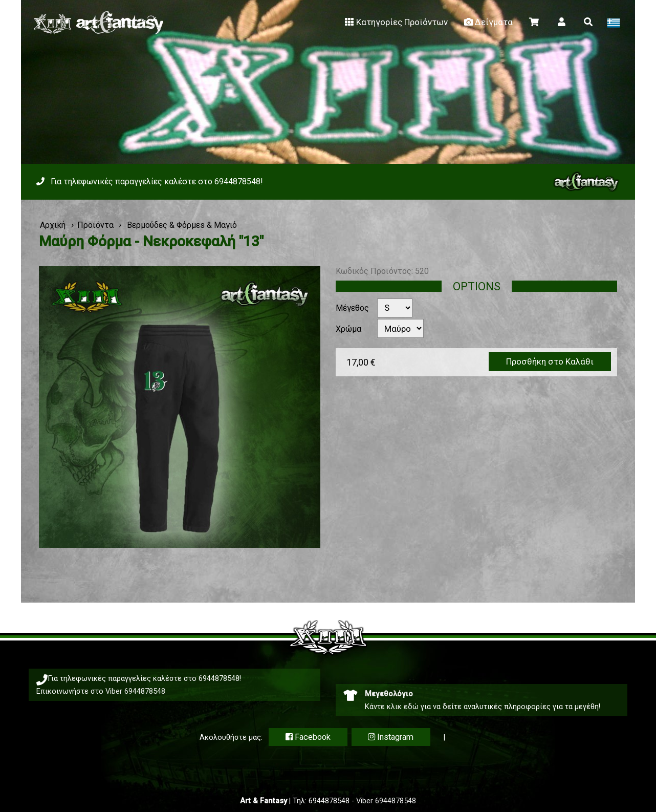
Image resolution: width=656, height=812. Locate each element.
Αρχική (53, 225)
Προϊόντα (95, 225)
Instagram (391, 737)
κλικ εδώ (403, 707)
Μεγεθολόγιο (389, 694)
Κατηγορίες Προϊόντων (395, 22)
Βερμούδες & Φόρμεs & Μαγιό (181, 225)
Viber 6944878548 (135, 691)
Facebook (308, 737)
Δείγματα (488, 22)
